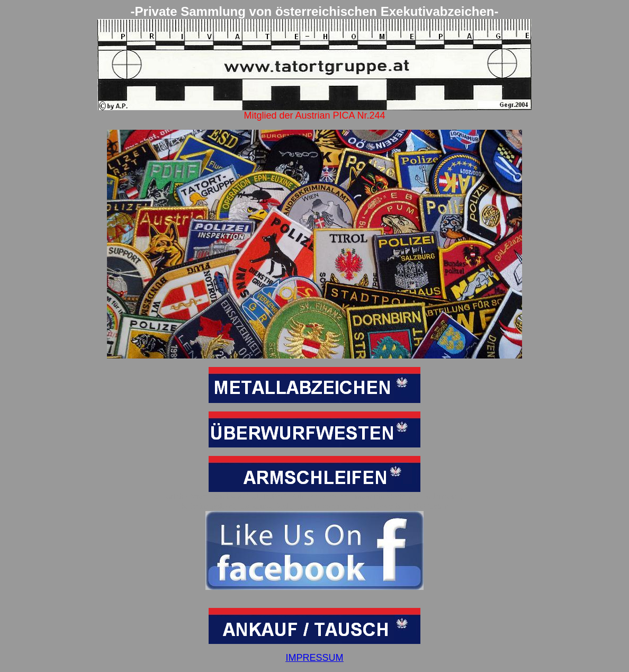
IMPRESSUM (314, 658)
